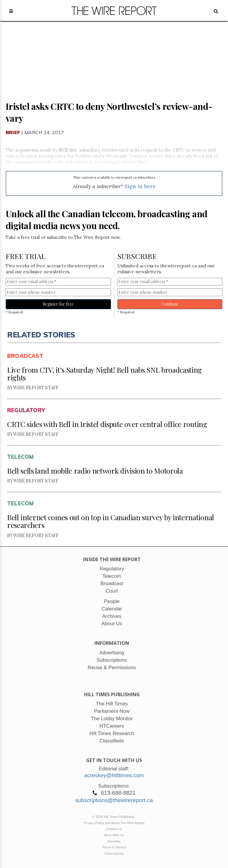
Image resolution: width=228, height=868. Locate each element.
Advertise (114, 841)
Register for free (58, 304)
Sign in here (140, 186)
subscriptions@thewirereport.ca (114, 800)
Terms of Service (114, 847)
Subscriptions (114, 853)
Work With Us (114, 835)
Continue (170, 304)
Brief (13, 132)
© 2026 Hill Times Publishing (114, 817)
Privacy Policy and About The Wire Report (114, 823)
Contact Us (114, 829)
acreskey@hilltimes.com (114, 775)
